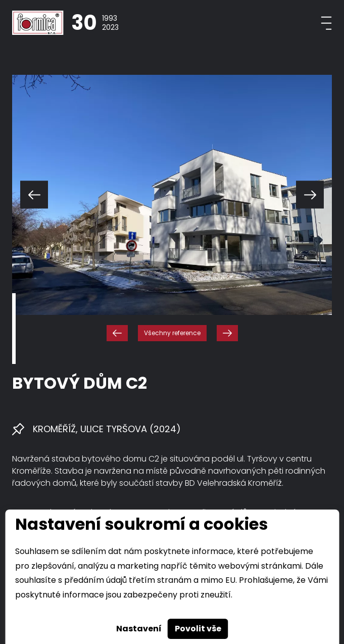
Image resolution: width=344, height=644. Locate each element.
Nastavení (139, 629)
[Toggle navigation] (326, 23)
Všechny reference (172, 333)
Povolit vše (198, 629)
